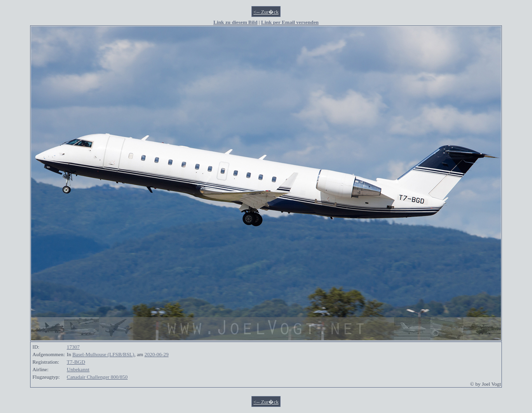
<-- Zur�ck (266, 12)
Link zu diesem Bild (235, 22)
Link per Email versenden (290, 22)
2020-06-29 (156, 354)
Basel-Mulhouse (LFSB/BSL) (103, 354)
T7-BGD (76, 362)
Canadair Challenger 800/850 (97, 377)
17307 (73, 347)
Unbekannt (78, 369)
